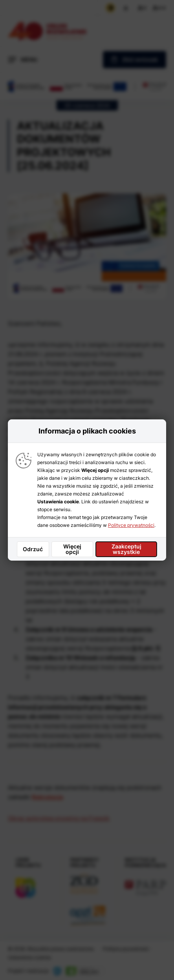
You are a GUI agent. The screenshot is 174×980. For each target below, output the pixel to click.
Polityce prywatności (131, 525)
